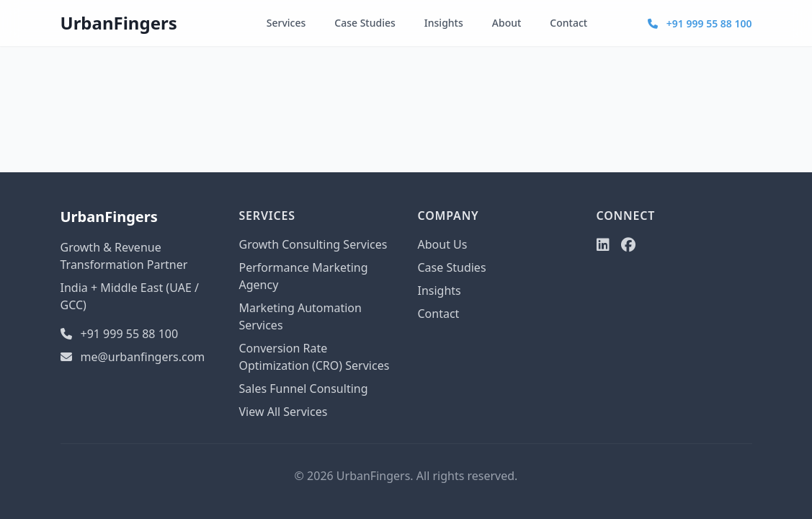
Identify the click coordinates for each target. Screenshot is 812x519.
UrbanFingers (119, 23)
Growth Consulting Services (313, 244)
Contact (568, 23)
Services (286, 23)
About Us (443, 244)
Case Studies (365, 23)
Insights (444, 23)
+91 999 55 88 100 (700, 23)
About (507, 23)
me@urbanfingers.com (133, 357)
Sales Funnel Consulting (304, 389)
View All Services (284, 412)
